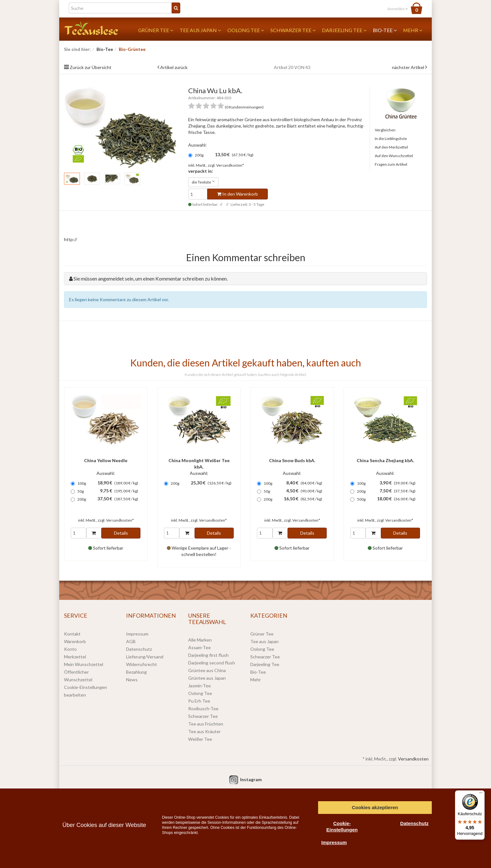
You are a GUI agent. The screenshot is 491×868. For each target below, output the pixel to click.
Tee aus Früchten (206, 724)
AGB (131, 641)
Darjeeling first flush (208, 655)
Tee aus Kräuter (204, 731)
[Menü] (481, 794)
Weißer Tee (200, 739)
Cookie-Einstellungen (342, 826)
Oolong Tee (246, 30)
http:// (71, 239)
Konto (70, 649)
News (132, 680)
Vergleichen (385, 130)
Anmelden (398, 9)
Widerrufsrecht (142, 664)
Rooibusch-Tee (203, 708)
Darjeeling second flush (212, 663)
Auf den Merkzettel (391, 147)
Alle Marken (200, 640)
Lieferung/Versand (145, 657)
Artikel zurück (174, 67)
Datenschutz (139, 649)
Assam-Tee (199, 647)
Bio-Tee (385, 30)
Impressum (137, 634)
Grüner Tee (156, 30)
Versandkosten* (230, 165)
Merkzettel (75, 657)
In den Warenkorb (238, 194)
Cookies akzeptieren (375, 807)
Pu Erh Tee (199, 701)
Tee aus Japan (200, 30)
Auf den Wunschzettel (394, 156)
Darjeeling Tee (344, 30)
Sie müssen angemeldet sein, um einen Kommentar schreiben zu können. (151, 278)
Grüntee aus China (207, 670)
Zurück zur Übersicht (91, 67)
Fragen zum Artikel (391, 164)
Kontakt (72, 634)
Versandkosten (413, 759)
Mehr (413, 30)
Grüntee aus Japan (207, 678)
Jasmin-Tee (199, 686)
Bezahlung (136, 672)
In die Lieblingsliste (391, 139)
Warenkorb (75, 641)
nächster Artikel (409, 67)
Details (121, 533)
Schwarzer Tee (293, 30)
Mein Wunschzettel (84, 664)
